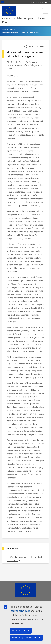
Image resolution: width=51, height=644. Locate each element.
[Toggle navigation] (46, 11)
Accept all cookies (21, 631)
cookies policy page (20, 611)
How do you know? (40, 2)
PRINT (40, 46)
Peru (11, 30)
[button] (29, 46)
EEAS (4, 30)
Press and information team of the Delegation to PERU (24, 65)
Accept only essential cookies (26, 638)
